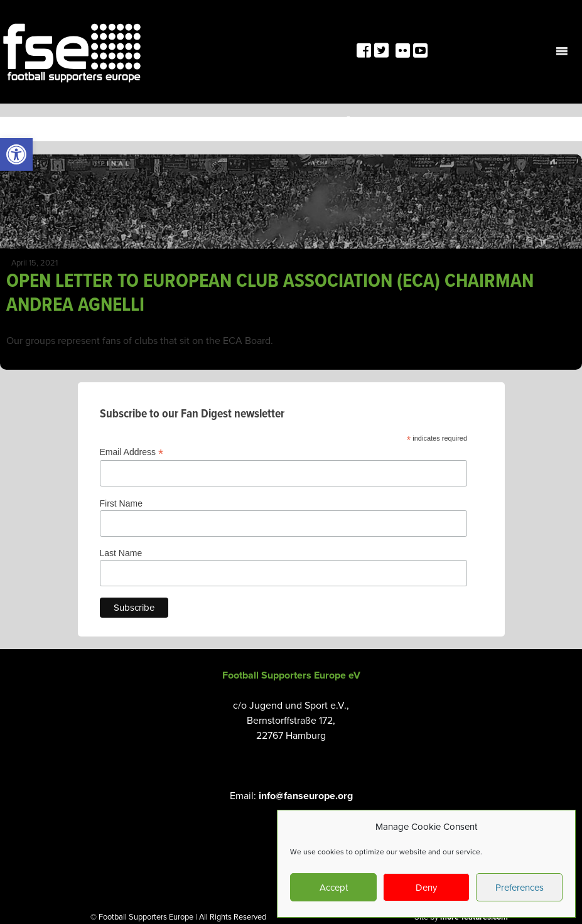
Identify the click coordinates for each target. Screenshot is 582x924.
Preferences (520, 888)
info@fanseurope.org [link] (306, 796)
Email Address (132, 452)
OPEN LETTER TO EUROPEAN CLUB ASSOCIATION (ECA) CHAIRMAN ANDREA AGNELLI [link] (270, 293)
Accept (334, 888)
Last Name (121, 553)
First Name (121, 503)
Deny (426, 888)
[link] (16, 154)
